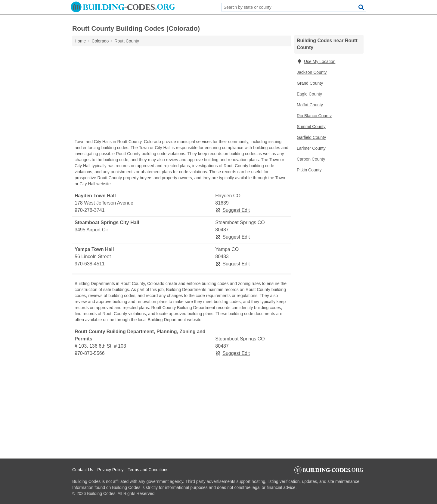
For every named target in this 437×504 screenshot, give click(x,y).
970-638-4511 (90, 264)
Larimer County (311, 148)
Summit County (311, 127)
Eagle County (309, 94)
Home (80, 41)
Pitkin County (309, 170)
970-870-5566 (90, 353)
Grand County (310, 83)
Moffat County (310, 105)
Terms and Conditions (148, 470)
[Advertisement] (182, 94)
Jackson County (312, 72)
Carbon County (311, 159)
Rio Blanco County (314, 116)
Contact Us (83, 470)
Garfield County (311, 137)
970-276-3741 (90, 210)
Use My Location (316, 61)
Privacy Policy (110, 470)
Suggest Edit (232, 210)
